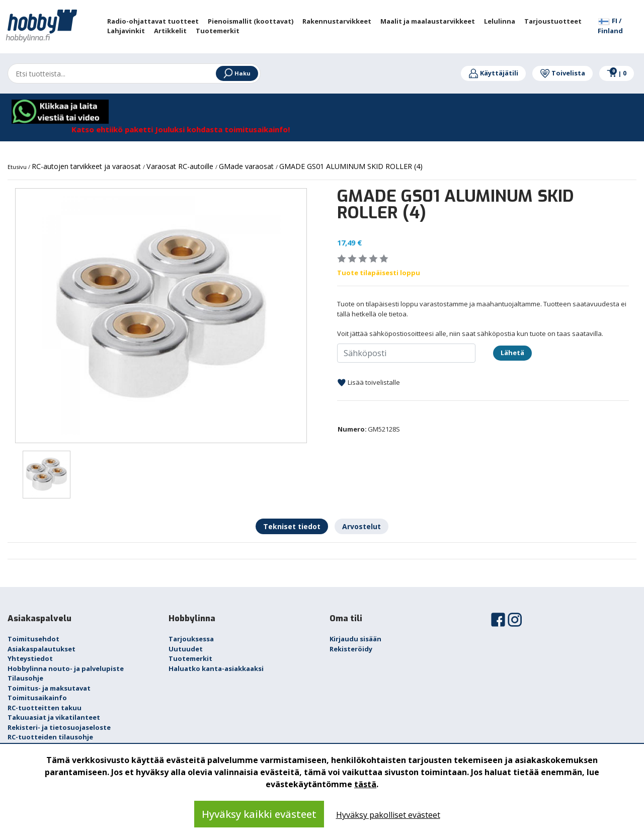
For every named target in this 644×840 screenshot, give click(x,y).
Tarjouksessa (191, 639)
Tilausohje (25, 678)
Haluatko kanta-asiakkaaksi (216, 668)
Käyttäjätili (493, 73)
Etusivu (18, 167)
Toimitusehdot (33, 639)
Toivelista (562, 73)
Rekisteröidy (351, 649)
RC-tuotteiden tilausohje (50, 737)
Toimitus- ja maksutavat (49, 688)
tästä (365, 784)
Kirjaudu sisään (355, 639)
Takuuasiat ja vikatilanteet (54, 717)
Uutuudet (186, 649)
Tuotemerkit (190, 658)
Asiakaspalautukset (42, 649)
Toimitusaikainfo (37, 698)
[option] (161, 316)
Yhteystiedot (30, 658)
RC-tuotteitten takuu (45, 708)
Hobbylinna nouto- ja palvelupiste (66, 668)
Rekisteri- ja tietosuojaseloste (59, 727)
